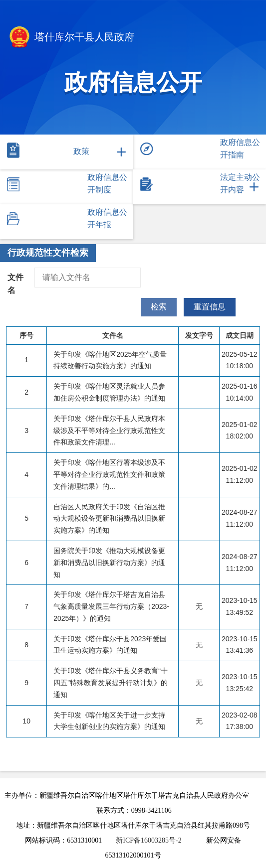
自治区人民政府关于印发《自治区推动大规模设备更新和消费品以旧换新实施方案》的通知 (109, 519)
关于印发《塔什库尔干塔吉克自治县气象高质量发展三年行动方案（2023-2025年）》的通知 (111, 606)
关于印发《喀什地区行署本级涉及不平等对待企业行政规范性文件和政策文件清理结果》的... (109, 474)
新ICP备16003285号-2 (148, 840)
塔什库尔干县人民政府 (71, 38)
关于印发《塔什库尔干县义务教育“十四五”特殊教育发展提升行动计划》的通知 (111, 683)
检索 (159, 307)
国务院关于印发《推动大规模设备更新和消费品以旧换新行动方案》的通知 (109, 563)
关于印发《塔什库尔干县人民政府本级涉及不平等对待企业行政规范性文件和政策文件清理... (109, 431)
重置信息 (210, 307)
